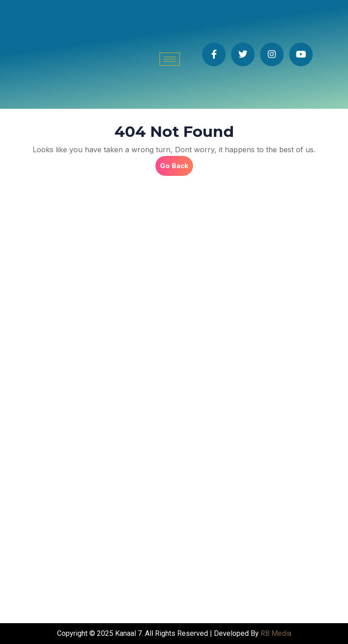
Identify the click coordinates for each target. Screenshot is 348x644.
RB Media (276, 633)
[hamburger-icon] (170, 59)
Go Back (176, 163)
